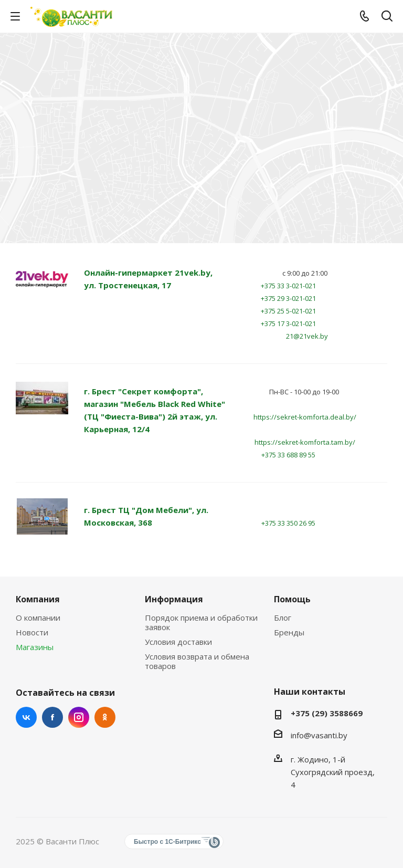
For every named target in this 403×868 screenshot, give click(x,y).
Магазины (35, 647)
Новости (32, 632)
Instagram (79, 717)
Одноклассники (105, 717)
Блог (283, 618)
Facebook (52, 717)
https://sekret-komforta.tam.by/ (305, 442)
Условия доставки (178, 642)
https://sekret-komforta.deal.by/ (305, 417)
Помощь (292, 599)
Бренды (289, 632)
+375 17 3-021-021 (288, 323)
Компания (38, 599)
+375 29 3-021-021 (288, 298)
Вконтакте (26, 717)
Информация (174, 599)
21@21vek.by (307, 336)
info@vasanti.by (319, 735)
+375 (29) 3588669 (327, 713)
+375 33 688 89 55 (288, 455)
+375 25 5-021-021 (288, 311)
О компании (38, 618)
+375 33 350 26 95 (288, 523)
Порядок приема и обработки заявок (201, 622)
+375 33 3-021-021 (288, 286)
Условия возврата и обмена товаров (197, 661)
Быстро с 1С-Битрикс (167, 842)
